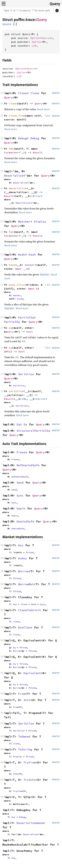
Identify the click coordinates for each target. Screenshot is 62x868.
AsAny (23, 558)
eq (10, 328)
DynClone (25, 627)
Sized (20, 299)
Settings (57, 11)
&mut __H (22, 269)
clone (13, 103)
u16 (34, 46)
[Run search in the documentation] (28, 11)
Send (20, 483)
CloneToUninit (30, 610)
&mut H (33, 289)
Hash (22, 255)
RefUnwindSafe (28, 465)
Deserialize (14, 176)
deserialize (18, 188)
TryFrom (30, 762)
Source (46, 38)
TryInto (30, 780)
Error (37, 196)
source (7, 24)
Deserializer (23, 203)
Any (21, 545)
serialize (16, 391)
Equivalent (32, 673)
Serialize (26, 374)
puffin (19, 20)
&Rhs (7, 351)
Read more (43, 109)
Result (38, 152)
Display (40, 222)
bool (30, 332)
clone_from (17, 116)
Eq (18, 424)
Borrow (23, 571)
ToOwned (24, 736)
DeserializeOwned (31, 823)
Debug (23, 138)
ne (10, 348)
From (22, 694)
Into (27, 700)
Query (55, 4)
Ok (25, 399)
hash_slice (17, 285)
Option (35, 38)
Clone (23, 93)
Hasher (30, 265)
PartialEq (26, 317)
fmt (11, 149)
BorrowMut (26, 584)
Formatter (11, 152)
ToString (25, 749)
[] (15, 24)
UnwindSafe (25, 521)
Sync (20, 495)
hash (12, 265)
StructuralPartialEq (33, 431)
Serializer (22, 406)
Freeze (22, 452)
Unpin (21, 508)
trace (30, 20)
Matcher (24, 222)
